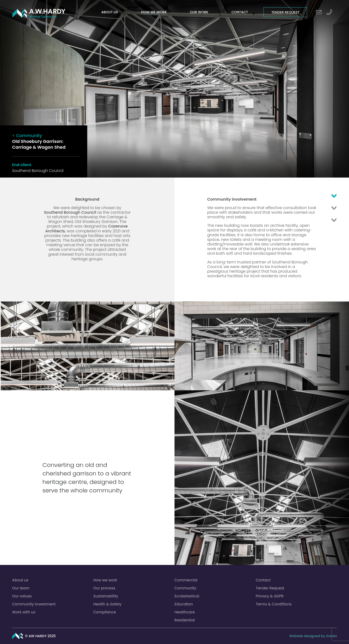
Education (184, 604)
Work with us (24, 612)
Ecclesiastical (187, 596)
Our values (22, 596)
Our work (199, 12)
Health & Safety (107, 604)
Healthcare (185, 612)
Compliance (105, 612)
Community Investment (34, 604)
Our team (21, 588)
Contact (240, 12)
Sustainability (106, 596)
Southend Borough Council (70, 212)
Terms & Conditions (274, 604)
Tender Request (286, 12)
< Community (27, 135)
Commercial (186, 580)
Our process (104, 588)
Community (185, 588)
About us (110, 12)
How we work (154, 12)
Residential (185, 620)
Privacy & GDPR (270, 596)
